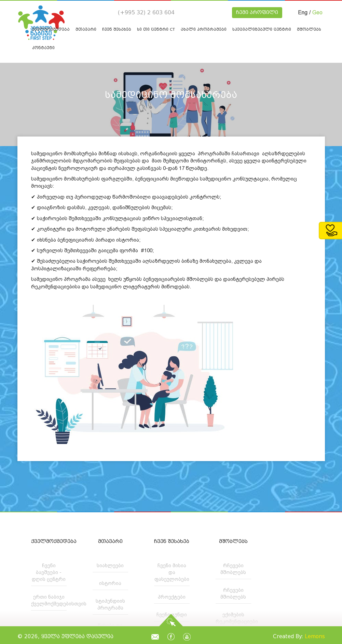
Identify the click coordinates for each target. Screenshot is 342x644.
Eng (303, 12)
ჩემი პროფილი (257, 12)
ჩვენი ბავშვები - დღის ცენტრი (49, 572)
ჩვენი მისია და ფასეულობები (172, 572)
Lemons (315, 636)
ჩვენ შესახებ (172, 541)
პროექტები (172, 597)
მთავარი (110, 541)
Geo (317, 12)
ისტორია (110, 583)
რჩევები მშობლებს (233, 569)
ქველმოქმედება (49, 541)
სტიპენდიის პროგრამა (110, 604)
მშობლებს (233, 541)
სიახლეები (110, 566)
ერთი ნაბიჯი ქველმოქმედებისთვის (49, 600)
